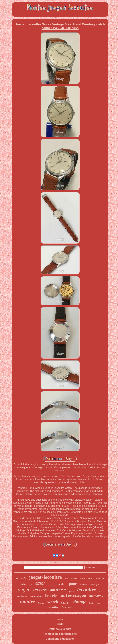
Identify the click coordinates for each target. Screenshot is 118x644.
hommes (84, 584)
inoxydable (51, 585)
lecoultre (87, 590)
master (58, 590)
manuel (74, 579)
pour (73, 584)
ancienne (22, 596)
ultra (24, 584)
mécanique (95, 585)
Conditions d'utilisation (60, 639)
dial (90, 579)
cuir (31, 585)
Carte (60, 624)
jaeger (23, 589)
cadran (65, 603)
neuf (99, 603)
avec (101, 591)
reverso (40, 590)
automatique (74, 596)
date (66, 579)
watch (53, 602)
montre (27, 601)
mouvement (36, 597)
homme (66, 607)
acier (40, 583)
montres (99, 578)
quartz (71, 591)
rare (83, 578)
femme (41, 603)
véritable (21, 578)
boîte (92, 603)
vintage (79, 602)
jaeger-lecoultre (45, 577)
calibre (62, 584)
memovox (96, 596)
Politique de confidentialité (60, 634)
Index (60, 619)
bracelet (51, 596)
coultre (54, 607)
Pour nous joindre (60, 629)
